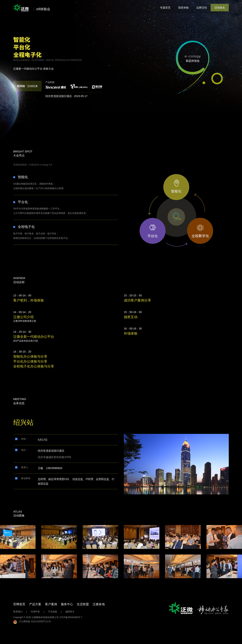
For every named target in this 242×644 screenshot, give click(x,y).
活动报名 (220, 8)
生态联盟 (83, 604)
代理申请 (35, 612)
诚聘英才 (70, 612)
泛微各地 (99, 604)
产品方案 (35, 604)
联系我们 (18, 612)
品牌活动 (202, 8)
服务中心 (67, 604)
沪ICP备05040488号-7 (71, 617)
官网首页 (19, 604)
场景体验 (183, 8)
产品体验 (53, 612)
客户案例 (51, 604)
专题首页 (165, 8)
